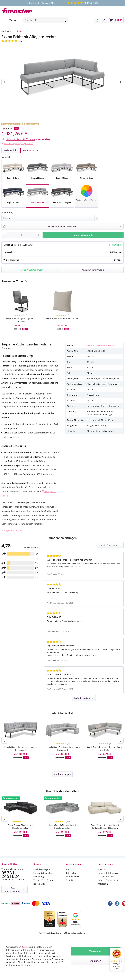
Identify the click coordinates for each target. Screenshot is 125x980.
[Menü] (10, 20)
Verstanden (96, 951)
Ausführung (7, 212)
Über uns (102, 870)
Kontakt (69, 881)
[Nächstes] (121, 82)
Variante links (11, 150)
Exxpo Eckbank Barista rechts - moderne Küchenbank (63, 750)
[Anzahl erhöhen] (38, 235)
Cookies (25, 947)
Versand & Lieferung (43, 881)
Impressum (103, 885)
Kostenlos (115, 245)
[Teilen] (97, 20)
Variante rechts (30, 150)
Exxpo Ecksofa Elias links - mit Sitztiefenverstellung (21, 828)
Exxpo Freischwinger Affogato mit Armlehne (21, 320)
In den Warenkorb (98, 235)
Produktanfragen (42, 870)
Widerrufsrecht (73, 877)
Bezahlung (39, 877)
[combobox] (45, 20)
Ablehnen (96, 961)
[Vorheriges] (4, 82)
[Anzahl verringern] (4, 235)
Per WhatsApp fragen (32, 270)
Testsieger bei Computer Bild (41, 3)
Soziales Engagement (108, 881)
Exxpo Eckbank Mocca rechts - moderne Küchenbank (21, 750)
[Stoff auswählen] (86, 192)
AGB (68, 870)
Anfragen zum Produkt (12, 531)
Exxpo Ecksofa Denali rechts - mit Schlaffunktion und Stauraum (105, 828)
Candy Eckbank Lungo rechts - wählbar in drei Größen (105, 750)
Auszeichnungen (106, 877)
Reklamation (39, 885)
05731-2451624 (11, 874)
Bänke (62, 776)
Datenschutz (72, 874)
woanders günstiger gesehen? (19, 143)
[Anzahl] (21, 235)
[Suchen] (64, 20)
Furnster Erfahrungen (108, 874)
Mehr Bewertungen (84, 699)
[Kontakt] (104, 20)
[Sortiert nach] (110, 546)
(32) (21, 41)
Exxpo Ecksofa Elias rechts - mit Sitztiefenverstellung (63, 828)
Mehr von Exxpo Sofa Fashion (101, 346)
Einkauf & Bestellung (43, 874)
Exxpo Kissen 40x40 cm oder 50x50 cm (63, 320)
